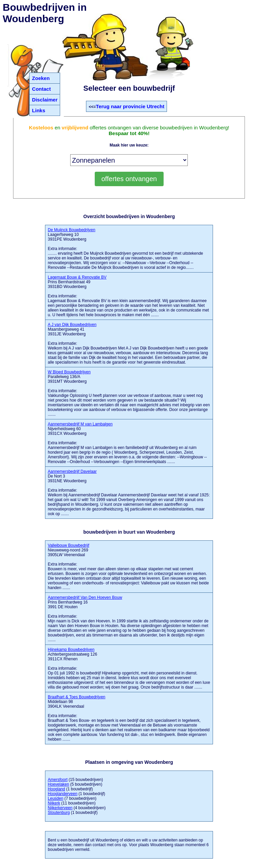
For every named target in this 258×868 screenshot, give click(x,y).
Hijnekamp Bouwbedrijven (71, 650)
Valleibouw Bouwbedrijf (68, 545)
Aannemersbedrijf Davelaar (72, 471)
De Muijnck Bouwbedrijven (71, 230)
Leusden (55, 798)
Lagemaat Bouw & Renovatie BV (77, 277)
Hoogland (56, 789)
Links (38, 110)
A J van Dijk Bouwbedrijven (72, 325)
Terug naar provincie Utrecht (130, 106)
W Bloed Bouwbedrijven (69, 372)
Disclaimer (45, 100)
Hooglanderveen (62, 794)
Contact (41, 89)
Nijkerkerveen (60, 808)
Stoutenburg (59, 813)
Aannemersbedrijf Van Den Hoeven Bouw (85, 597)
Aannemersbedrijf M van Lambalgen (80, 424)
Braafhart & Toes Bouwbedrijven (76, 697)
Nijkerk (54, 803)
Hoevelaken (58, 784)
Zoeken (41, 78)
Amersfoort (58, 780)
